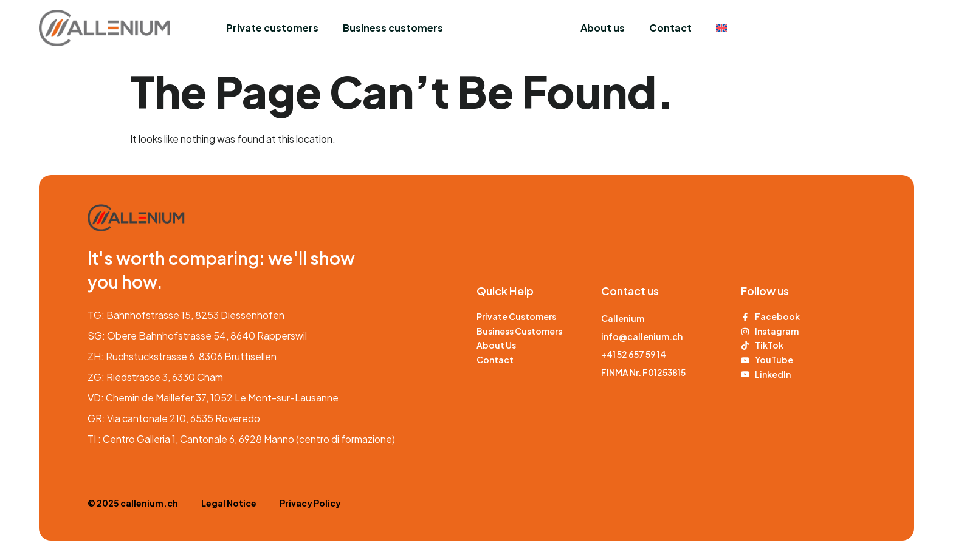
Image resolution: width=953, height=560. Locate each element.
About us (603, 28)
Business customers (393, 28)
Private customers (272, 28)
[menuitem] (721, 28)
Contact (670, 28)
